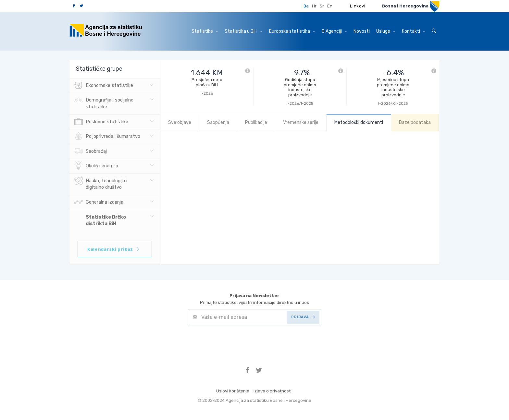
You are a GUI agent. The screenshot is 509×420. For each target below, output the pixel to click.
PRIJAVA (303, 317)
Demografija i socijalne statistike (104, 103)
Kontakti (413, 31)
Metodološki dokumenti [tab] (359, 122)
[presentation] (237, 341)
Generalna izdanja (99, 202)
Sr (322, 6)
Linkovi (358, 6)
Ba (306, 6)
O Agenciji (334, 31)
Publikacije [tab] (256, 122)
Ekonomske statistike (104, 86)
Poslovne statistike (101, 122)
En (330, 6)
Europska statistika (292, 31)
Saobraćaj (91, 151)
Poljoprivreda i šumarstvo (107, 137)
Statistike (205, 31)
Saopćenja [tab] (218, 122)
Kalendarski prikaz (114, 249)
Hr (314, 6)
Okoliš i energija (96, 166)
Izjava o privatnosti (273, 391)
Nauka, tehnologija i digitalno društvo (101, 184)
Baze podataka (415, 122)
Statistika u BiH (243, 31)
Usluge (386, 31)
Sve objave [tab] (180, 122)
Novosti (362, 31)
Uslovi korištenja (233, 391)
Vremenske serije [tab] (301, 122)
